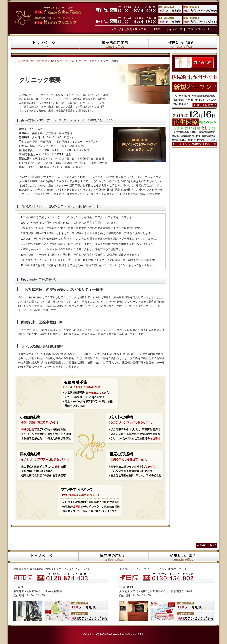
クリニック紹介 (88, 61)
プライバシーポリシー (201, 29)
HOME (157, 29)
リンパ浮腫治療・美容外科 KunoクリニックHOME (45, 61)
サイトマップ (174, 29)
